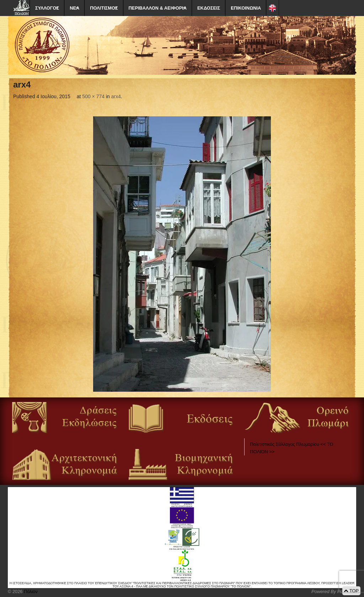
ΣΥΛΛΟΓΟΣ (47, 8)
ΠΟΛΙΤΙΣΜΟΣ (104, 8)
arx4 (116, 96)
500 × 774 (93, 96)
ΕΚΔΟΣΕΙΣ (209, 8)
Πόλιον (30, 591)
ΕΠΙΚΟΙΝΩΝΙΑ (246, 8)
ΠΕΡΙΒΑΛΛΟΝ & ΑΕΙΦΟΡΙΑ (158, 8)
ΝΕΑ (74, 8)
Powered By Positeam (334, 591)
